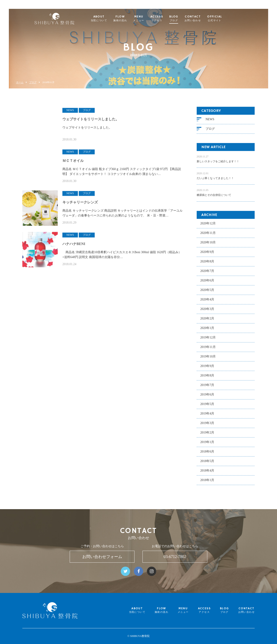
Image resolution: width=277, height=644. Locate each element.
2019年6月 (207, 397)
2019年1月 (207, 444)
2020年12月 (208, 226)
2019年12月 (208, 340)
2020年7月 (207, 273)
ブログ (33, 82)
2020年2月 (207, 321)
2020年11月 (208, 235)
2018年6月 (207, 454)
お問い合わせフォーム (102, 557)
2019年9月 (207, 368)
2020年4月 (207, 302)
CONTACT (202, 19)
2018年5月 (207, 463)
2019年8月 (207, 378)
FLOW (130, 19)
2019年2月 (207, 435)
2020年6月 (207, 283)
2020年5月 (207, 292)
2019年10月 (208, 359)
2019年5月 (207, 406)
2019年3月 (207, 425)
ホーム (20, 82)
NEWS (210, 122)
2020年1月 (207, 330)
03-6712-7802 (175, 557)
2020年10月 (208, 245)
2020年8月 (207, 264)
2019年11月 (208, 349)
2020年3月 (207, 311)
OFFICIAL (224, 19)
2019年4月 (207, 416)
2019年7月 (207, 387)
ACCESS (166, 19)
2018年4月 (207, 473)
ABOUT (109, 19)
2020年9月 (207, 254)
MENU (149, 19)
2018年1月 (207, 482)
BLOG (184, 19)
